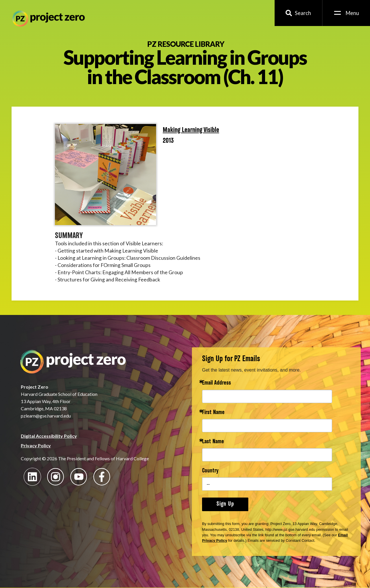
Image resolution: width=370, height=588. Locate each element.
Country (210, 471)
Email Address (217, 383)
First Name (213, 413)
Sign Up (225, 504)
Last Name (213, 442)
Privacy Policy (36, 445)
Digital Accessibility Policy (49, 436)
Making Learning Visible (191, 130)
